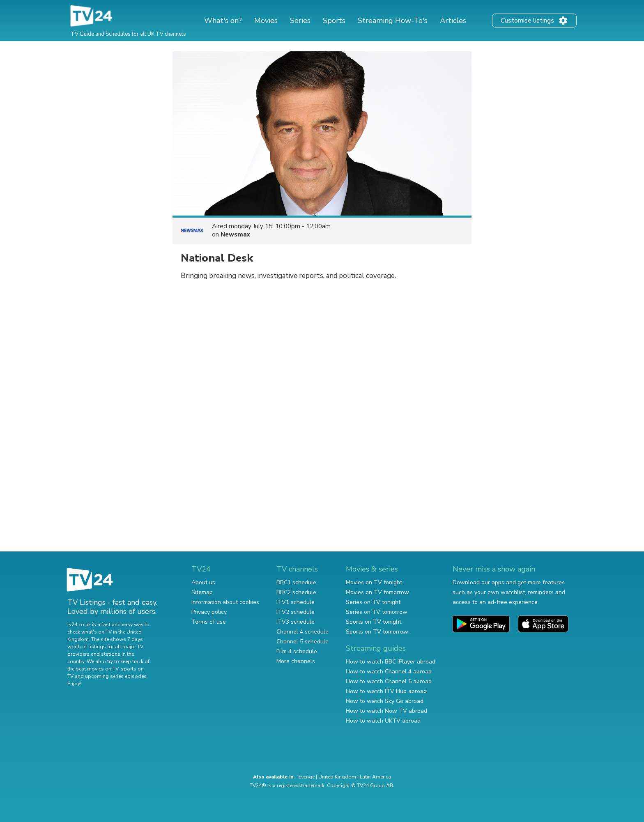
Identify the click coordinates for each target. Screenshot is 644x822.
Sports (334, 21)
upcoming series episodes (116, 676)
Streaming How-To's (393, 21)
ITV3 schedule (296, 622)
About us (203, 582)
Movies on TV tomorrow (377, 592)
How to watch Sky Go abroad (385, 701)
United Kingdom (337, 777)
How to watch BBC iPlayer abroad (391, 662)
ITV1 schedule (296, 602)
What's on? (223, 21)
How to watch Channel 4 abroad (389, 672)
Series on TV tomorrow (377, 612)
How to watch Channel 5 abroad (389, 681)
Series (300, 21)
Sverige (306, 777)
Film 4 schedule (297, 651)
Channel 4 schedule (302, 632)
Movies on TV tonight (374, 582)
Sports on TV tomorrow (377, 632)
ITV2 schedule (296, 612)
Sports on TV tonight (374, 622)
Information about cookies (225, 602)
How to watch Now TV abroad (386, 711)
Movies (266, 21)
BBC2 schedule (296, 592)
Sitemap (202, 592)
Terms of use (209, 622)
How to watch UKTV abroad (383, 721)
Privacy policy (209, 612)
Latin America (375, 777)
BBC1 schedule (296, 582)
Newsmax (235, 234)
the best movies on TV (93, 669)
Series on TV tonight (373, 602)
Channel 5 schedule (302, 642)
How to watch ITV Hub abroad (386, 691)
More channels (296, 661)
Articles (453, 21)
